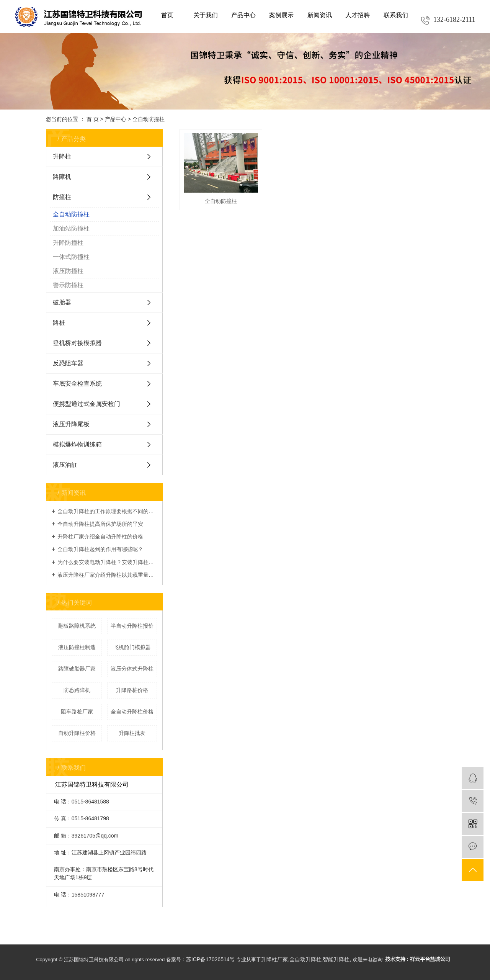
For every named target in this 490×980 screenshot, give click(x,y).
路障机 (62, 177)
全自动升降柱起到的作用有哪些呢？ (100, 549)
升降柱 (62, 156)
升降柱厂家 (274, 959)
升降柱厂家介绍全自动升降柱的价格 (100, 537)
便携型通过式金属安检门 (87, 404)
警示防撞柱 (68, 285)
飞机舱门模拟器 (132, 647)
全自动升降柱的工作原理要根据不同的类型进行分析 (107, 511)
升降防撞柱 (68, 243)
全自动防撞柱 (149, 119)
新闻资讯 (320, 15)
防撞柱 (62, 197)
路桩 (59, 323)
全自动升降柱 (305, 959)
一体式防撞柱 (71, 257)
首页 (167, 15)
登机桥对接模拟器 (77, 343)
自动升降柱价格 (77, 733)
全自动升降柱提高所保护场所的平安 (100, 524)
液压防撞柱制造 (77, 647)
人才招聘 (358, 15)
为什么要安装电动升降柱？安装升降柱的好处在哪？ (107, 562)
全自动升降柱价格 (132, 712)
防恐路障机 (77, 690)
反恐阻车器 (68, 363)
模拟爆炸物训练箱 (77, 444)
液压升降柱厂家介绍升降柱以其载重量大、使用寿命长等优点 (107, 575)
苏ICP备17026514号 (211, 959)
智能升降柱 (336, 959)
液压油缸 (65, 465)
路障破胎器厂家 (77, 669)
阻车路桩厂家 (77, 712)
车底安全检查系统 (77, 384)
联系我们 (396, 15)
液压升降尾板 (71, 424)
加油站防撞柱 (71, 228)
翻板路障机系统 (77, 626)
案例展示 (281, 15)
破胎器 (62, 302)
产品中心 (243, 15)
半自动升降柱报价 (132, 626)
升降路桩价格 (132, 690)
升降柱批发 (132, 733)
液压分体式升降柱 (132, 669)
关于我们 (206, 15)
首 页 (93, 119)
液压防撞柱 (68, 271)
